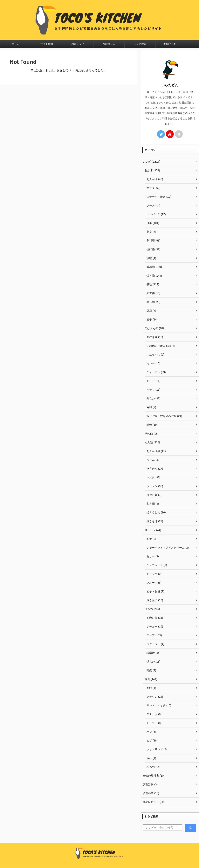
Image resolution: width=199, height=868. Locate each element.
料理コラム (109, 44)
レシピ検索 (140, 44)
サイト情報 (47, 44)
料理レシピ (78, 44)
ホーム (16, 44)
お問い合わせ (171, 44)
